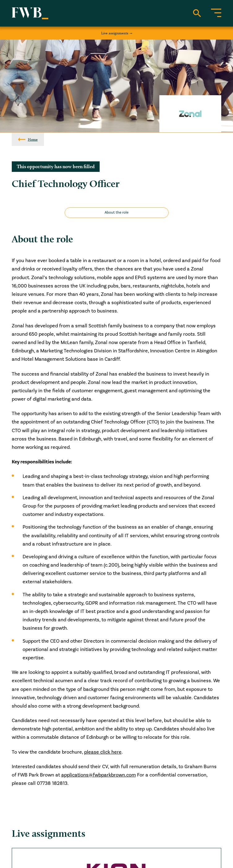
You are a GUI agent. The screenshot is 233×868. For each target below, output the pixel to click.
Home (33, 139)
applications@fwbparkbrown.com (99, 775)
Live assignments (115, 33)
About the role (116, 213)
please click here (103, 752)
